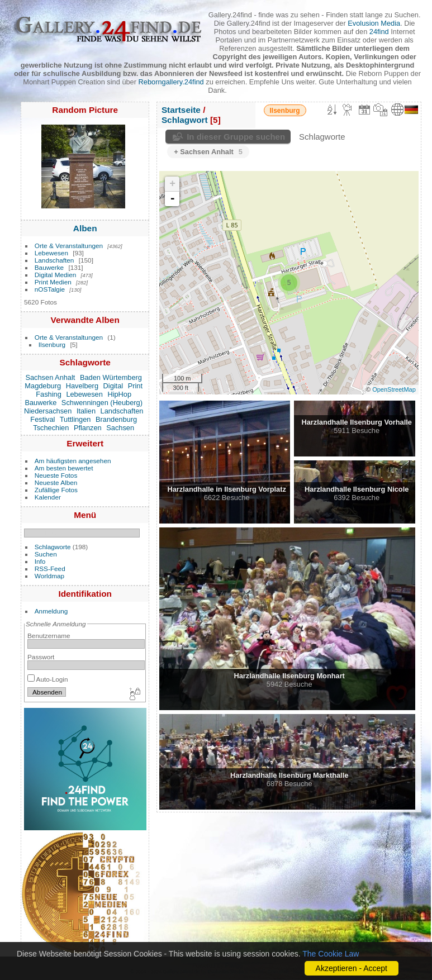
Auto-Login (48, 679)
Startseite (181, 110)
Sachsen (120, 428)
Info (40, 561)
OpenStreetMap (394, 389)
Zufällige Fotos (56, 490)
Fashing (49, 394)
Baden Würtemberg (111, 377)
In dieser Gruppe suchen (236, 137)
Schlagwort (185, 120)
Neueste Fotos (56, 475)
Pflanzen (88, 428)
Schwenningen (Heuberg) (102, 403)
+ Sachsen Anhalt (208, 152)
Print (135, 386)
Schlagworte (53, 547)
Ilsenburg (52, 344)
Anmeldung (51, 611)
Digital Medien (56, 275)
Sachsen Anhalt (50, 377)
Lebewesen (51, 253)
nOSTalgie (50, 289)
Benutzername (49, 636)
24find (379, 32)
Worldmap (49, 576)
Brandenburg (116, 419)
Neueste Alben (56, 482)
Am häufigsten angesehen (73, 461)
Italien (86, 411)
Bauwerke (49, 267)
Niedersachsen (48, 411)
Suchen (46, 554)
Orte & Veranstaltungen (69, 246)
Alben (85, 228)
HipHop (119, 394)
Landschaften (54, 260)
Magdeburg (43, 386)
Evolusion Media (374, 23)
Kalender (48, 497)
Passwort (41, 657)
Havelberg (82, 386)
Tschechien (51, 428)
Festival (42, 419)
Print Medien (53, 282)
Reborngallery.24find (171, 82)
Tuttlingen (75, 419)
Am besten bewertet (64, 468)
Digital (113, 386)
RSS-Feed (50, 569)
